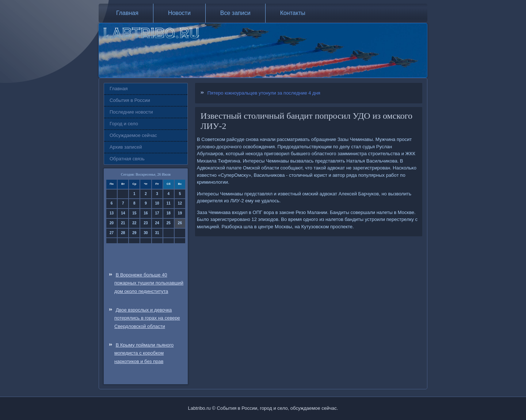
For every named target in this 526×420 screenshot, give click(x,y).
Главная (127, 13)
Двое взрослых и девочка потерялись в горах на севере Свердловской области (147, 318)
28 (123, 233)
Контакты (293, 13)
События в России (130, 100)
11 (169, 203)
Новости (179, 13)
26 (180, 223)
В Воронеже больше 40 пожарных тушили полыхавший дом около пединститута (149, 283)
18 (169, 213)
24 (157, 223)
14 (123, 213)
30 (146, 233)
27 (112, 233)
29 (134, 233)
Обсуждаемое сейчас (133, 135)
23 (146, 223)
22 (134, 223)
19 (180, 213)
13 (112, 213)
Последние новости (131, 112)
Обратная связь (127, 159)
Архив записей (126, 147)
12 (180, 203)
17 (157, 213)
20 (112, 223)
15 (134, 213)
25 (169, 223)
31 (157, 233)
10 (157, 203)
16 (146, 213)
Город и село (124, 124)
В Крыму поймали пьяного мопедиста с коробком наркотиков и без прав (144, 353)
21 (123, 223)
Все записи (235, 13)
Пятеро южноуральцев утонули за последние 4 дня (264, 93)
